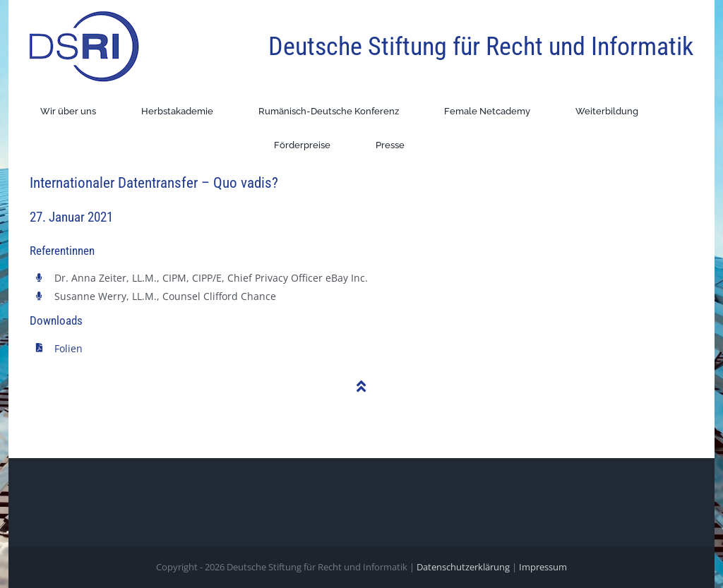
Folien (68, 348)
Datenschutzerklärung (463, 567)
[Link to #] (361, 387)
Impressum (543, 567)
